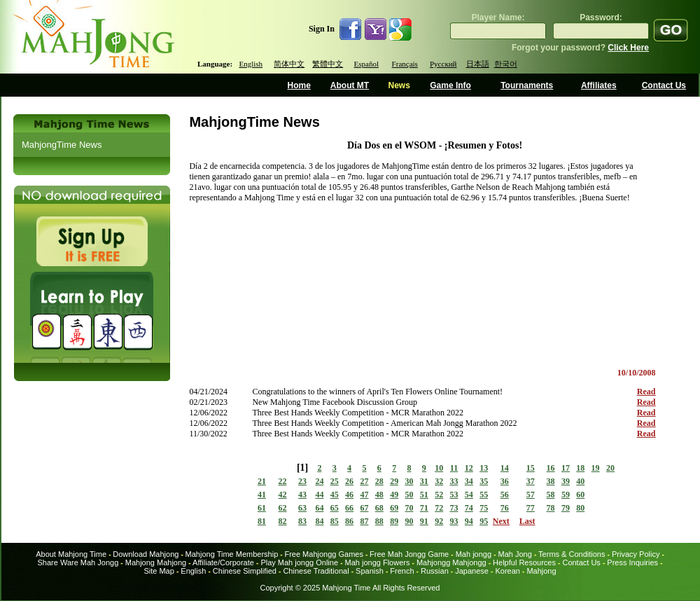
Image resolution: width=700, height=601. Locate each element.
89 (394, 521)
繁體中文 (328, 64)
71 (424, 508)
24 (319, 481)
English (251, 64)
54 (469, 495)
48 (379, 495)
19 (596, 468)
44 (319, 495)
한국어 (506, 64)
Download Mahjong (146, 554)
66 (349, 508)
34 (469, 481)
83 (302, 521)
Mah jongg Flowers (378, 562)
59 (566, 495)
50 (409, 495)
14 (505, 468)
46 (349, 495)
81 (262, 521)
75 (484, 508)
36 (505, 481)
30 (409, 481)
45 (335, 495)
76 (505, 508)
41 (262, 495)
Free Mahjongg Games (324, 554)
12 (469, 468)
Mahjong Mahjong (156, 562)
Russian (435, 571)
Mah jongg (474, 554)
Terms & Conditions (572, 554)
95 (484, 521)
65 (335, 508)
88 (379, 521)
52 (439, 495)
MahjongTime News (62, 145)
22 (283, 481)
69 (394, 508)
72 (439, 508)
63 (302, 508)
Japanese (472, 571)
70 (409, 508)
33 (454, 481)
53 (454, 495)
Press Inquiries (632, 562)
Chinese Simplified (245, 571)
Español (366, 64)
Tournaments (527, 85)
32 (439, 481)
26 (349, 481)
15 (531, 468)
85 (335, 521)
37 (531, 481)
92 (439, 521)
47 (364, 495)
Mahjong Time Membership (232, 554)
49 (394, 495)
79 (566, 508)
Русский (443, 64)
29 (394, 481)
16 (551, 468)
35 (484, 481)
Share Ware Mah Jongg (78, 562)
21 (262, 481)
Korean (507, 571)
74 (469, 508)
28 (379, 481)
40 (580, 481)
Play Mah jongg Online (299, 562)
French (402, 571)
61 (262, 508)
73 (454, 508)
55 (484, 495)
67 (364, 508)
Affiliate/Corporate (223, 562)
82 (283, 521)
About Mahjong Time (71, 554)
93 (454, 521)
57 (531, 495)
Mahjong (541, 571)
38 (551, 481)
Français (405, 64)
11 (454, 468)
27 (364, 481)
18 (580, 468)
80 (580, 508)
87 (364, 521)
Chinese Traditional (316, 571)
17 (566, 468)
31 (424, 481)
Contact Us (664, 85)
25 (335, 481)
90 (409, 521)
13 (484, 468)
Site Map (159, 571)
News (399, 85)
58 (551, 495)
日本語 (478, 64)
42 (283, 495)
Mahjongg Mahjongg (451, 562)
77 (531, 508)
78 (551, 508)
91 (424, 521)
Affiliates (599, 85)
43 (302, 495)
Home (299, 85)
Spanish (370, 571)
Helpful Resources (524, 562)
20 (610, 468)
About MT (350, 85)
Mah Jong (515, 554)
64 (319, 508)
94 (469, 521)
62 (283, 508)
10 (439, 468)
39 (566, 481)
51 (424, 495)
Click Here (628, 48)
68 (379, 508)
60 (580, 495)
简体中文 (289, 64)
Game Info (450, 85)
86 (349, 521)
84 (319, 521)
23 (302, 481)
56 (505, 495)
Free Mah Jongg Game (409, 554)
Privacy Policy (636, 554)
